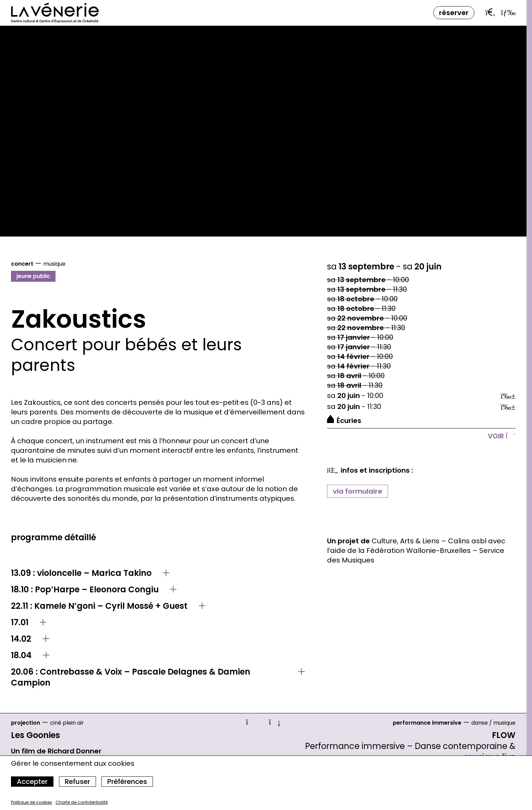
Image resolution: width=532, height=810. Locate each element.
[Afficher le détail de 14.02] (158, 639)
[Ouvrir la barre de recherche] (491, 12)
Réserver (454, 13)
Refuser (77, 782)
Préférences (127, 782)
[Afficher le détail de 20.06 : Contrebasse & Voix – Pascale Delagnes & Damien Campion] (158, 677)
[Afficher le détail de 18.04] (158, 655)
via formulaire (358, 491)
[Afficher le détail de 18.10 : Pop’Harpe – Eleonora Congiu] (158, 590)
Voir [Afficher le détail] (502, 436)
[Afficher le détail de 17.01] (158, 622)
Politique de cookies (32, 802)
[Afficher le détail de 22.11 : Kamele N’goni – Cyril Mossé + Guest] (158, 606)
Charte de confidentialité (82, 802)
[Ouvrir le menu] (508, 12)
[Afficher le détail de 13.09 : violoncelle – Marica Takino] (158, 573)
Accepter (32, 782)
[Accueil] (55, 13)
